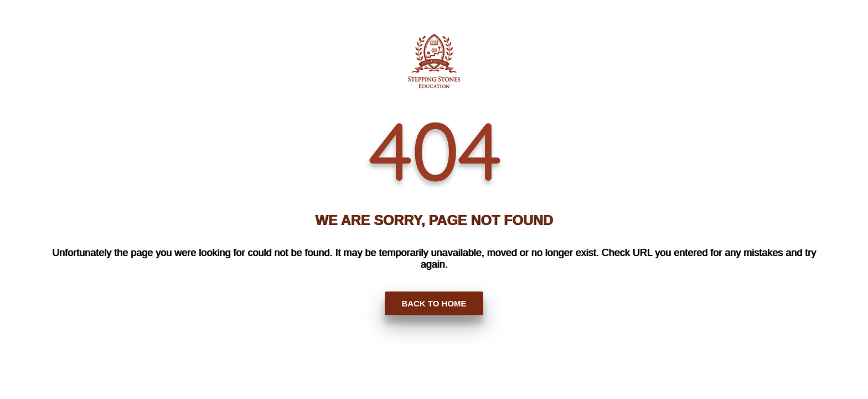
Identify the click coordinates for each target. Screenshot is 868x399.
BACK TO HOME (434, 303)
